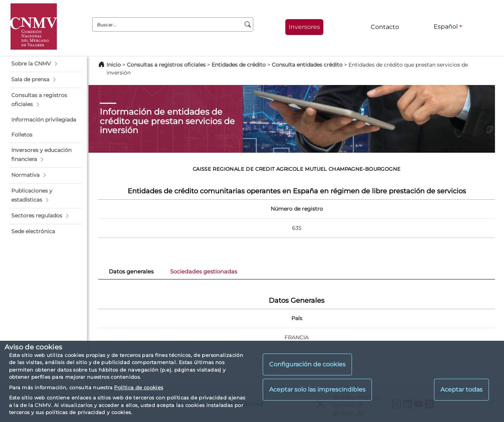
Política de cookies (139, 387)
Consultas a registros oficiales (166, 65)
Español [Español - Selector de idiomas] (446, 27)
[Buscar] (248, 24)
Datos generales (131, 272)
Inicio (114, 65)
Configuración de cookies (307, 364)
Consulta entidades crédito (307, 65)
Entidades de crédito (239, 65)
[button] (46, 64)
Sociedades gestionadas (204, 272)
